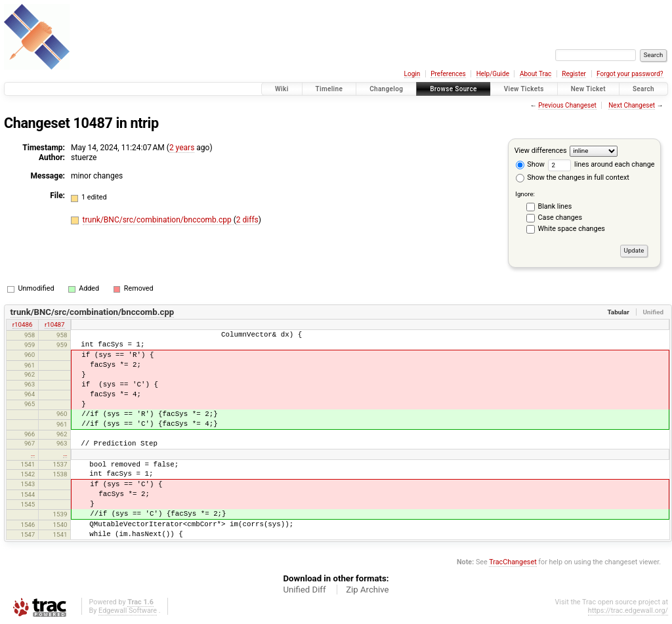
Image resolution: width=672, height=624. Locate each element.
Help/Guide (493, 74)
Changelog (386, 89)
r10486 (23, 324)
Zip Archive (367, 590)
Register (574, 74)
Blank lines (555, 206)
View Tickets (524, 89)
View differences (541, 151)
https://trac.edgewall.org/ (628, 611)
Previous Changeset (567, 105)
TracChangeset (513, 562)
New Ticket (588, 89)
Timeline (329, 89)
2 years (182, 148)
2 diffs (247, 220)
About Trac (535, 74)
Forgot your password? (630, 74)
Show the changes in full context (573, 177)
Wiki (282, 89)
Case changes (560, 218)
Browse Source (453, 89)
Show (530, 164)
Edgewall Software (128, 611)
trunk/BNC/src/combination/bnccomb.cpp (158, 220)
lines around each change (601, 164)
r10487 (55, 324)
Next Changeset (632, 105)
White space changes (572, 229)
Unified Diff (304, 590)
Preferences (448, 74)
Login (412, 74)
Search (643, 89)
